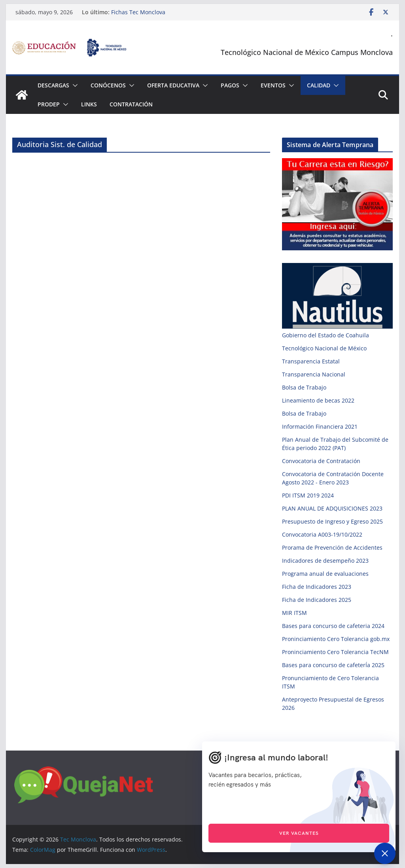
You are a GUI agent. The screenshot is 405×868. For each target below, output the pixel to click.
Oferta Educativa (173, 85)
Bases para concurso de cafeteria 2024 (333, 626)
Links (89, 104)
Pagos (230, 85)
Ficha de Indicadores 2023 (317, 587)
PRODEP (49, 104)
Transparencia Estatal (311, 361)
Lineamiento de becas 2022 (318, 400)
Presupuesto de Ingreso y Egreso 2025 (332, 521)
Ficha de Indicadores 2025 (317, 600)
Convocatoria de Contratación (321, 461)
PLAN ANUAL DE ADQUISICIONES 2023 (332, 508)
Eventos (273, 85)
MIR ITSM (294, 613)
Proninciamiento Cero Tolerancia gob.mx (336, 639)
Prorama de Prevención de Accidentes (332, 547)
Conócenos (108, 85)
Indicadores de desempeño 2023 (325, 561)
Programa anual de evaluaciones (325, 574)
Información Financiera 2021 (320, 426)
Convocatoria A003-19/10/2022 (322, 534)
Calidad (319, 85)
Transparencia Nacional (314, 374)
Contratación (131, 104)
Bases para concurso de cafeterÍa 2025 (333, 665)
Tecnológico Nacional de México (324, 348)
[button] (74, 85)
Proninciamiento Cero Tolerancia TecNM (335, 652)
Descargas (53, 85)
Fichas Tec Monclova (138, 12)
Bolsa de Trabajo (304, 387)
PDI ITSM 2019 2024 (308, 495)
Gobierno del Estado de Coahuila (326, 335)
